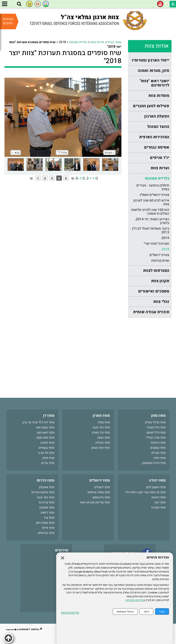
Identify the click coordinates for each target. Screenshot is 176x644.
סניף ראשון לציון (156, 487)
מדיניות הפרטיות (135, 600)
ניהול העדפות (125, 611)
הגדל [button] (62, 153)
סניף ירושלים (102, 487)
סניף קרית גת (47, 502)
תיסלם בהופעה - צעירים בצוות (153, 187)
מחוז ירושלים (100, 480)
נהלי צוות (161, 302)
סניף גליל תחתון (156, 433)
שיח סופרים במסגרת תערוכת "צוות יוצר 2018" (65, 57)
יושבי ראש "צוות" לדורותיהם (154, 83)
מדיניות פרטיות (70, 613)
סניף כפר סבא (101, 427)
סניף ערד (49, 518)
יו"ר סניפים (160, 158)
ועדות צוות (160, 168)
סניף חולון (48, 458)
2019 (165, 238)
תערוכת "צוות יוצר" (156, 244)
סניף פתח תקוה (45, 438)
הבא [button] (16, 153)
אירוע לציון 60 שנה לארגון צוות (151, 202)
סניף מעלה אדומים (99, 492)
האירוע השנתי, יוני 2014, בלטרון (152, 221)
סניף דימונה (47, 513)
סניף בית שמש (101, 497)
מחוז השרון (101, 416)
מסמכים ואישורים (154, 291)
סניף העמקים (158, 448)
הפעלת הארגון (157, 116)
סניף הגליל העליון (155, 422)
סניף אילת (48, 528)
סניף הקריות (159, 453)
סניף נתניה (104, 422)
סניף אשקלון (47, 487)
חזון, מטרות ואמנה (153, 71)
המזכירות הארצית (154, 137)
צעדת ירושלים (159, 255)
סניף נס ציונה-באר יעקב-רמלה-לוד (145, 492)
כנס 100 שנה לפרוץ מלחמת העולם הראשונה (150, 212)
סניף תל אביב (46, 453)
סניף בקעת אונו (45, 427)
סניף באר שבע (46, 497)
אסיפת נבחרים (157, 147)
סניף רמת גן (47, 443)
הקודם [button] (109, 153)
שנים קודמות (160, 261)
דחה (146, 611)
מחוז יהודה (157, 480)
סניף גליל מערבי (156, 427)
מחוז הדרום (46, 480)
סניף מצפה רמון (45, 523)
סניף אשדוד (158, 508)
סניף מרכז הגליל (156, 438)
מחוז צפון (158, 416)
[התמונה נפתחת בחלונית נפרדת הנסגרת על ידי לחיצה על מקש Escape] (63, 115)
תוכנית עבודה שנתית (151, 312)
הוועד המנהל (158, 127)
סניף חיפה (160, 458)
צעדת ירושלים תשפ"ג (154, 195)
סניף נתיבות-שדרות (43, 492)
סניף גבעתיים (46, 448)
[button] (19, 4)
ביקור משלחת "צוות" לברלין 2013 (151, 230)
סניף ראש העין (46, 433)
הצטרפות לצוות (156, 271)
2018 (165, 249)
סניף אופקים (47, 508)
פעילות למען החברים (151, 106)
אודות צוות (157, 46)
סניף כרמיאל (158, 443)
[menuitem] (150, 60)
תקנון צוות (160, 281)
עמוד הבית (115, 42)
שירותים (62, 550)
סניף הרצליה (103, 443)
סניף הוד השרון (101, 433)
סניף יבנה (160, 502)
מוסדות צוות (159, 96)
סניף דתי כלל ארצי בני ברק (38, 422)
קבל (162, 611)
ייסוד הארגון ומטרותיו (150, 60)
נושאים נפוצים (8, 21)
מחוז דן (49, 416)
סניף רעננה (104, 438)
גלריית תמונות (157, 178)
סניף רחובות (159, 497)
